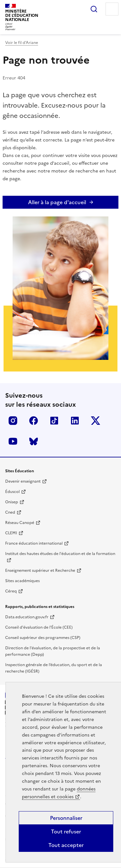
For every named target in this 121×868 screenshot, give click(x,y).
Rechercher (94, 9)
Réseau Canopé (20, 523)
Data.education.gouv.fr (27, 617)
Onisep (12, 502)
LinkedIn (75, 421)
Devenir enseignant (23, 481)
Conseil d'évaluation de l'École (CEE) (39, 627)
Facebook (34, 421)
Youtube (13, 441)
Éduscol (12, 492)
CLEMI (11, 533)
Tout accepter (66, 845)
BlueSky (34, 441)
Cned (10, 512)
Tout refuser (66, 831)
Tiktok (54, 421)
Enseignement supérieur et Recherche (40, 570)
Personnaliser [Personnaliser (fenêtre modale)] (66, 818)
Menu (112, 9)
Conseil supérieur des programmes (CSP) (43, 638)
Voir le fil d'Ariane (22, 43)
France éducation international (34, 543)
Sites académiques (22, 581)
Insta (13, 421)
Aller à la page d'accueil (57, 202)
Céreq (11, 591)
